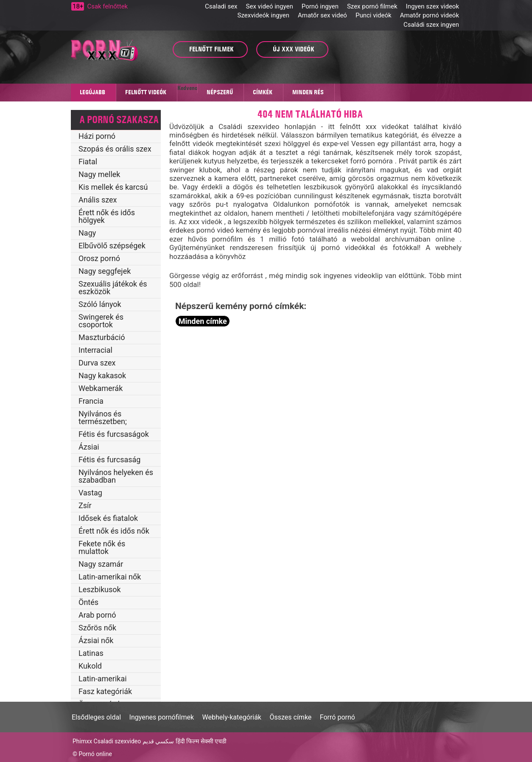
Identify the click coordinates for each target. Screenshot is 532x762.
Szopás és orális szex (115, 149)
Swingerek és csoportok (101, 321)
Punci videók (374, 15)
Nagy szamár (101, 564)
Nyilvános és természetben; (103, 418)
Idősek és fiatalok (108, 518)
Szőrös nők (97, 628)
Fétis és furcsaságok (114, 434)
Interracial (95, 350)
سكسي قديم (158, 741)
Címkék (263, 92)
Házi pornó (97, 136)
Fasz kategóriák (105, 691)
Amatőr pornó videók (430, 15)
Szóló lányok (100, 304)
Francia (91, 401)
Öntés (88, 602)
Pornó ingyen (320, 6)
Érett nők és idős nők (114, 531)
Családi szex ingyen (431, 25)
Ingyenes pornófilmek (162, 717)
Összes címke (290, 717)
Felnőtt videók (146, 92)
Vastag (90, 493)
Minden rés (308, 92)
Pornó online (95, 754)
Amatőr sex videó (322, 15)
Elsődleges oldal (96, 717)
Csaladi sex (221, 6)
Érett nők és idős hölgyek (107, 216)
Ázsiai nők (96, 640)
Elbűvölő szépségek (112, 246)
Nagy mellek (99, 174)
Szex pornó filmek (372, 6)
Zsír (85, 505)
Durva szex (97, 363)
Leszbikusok (100, 589)
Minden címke (203, 321)
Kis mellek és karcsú (113, 187)
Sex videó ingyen (270, 6)
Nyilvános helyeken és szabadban (116, 476)
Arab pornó (97, 615)
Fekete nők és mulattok (102, 547)
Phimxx (82, 741)
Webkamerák (101, 388)
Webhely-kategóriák (232, 717)
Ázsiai (89, 447)
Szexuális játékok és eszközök (113, 288)
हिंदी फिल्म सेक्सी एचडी (201, 741)
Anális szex (98, 200)
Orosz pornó (99, 258)
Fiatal (88, 162)
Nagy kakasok (102, 375)
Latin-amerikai (103, 679)
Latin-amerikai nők (110, 577)
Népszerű (220, 92)
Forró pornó (337, 717)
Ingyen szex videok (433, 6)
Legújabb (92, 92)
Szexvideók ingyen (263, 15)
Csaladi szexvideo (118, 741)
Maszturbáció (102, 337)
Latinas (91, 653)
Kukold (90, 666)
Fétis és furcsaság (109, 460)
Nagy (87, 233)
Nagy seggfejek (105, 271)
